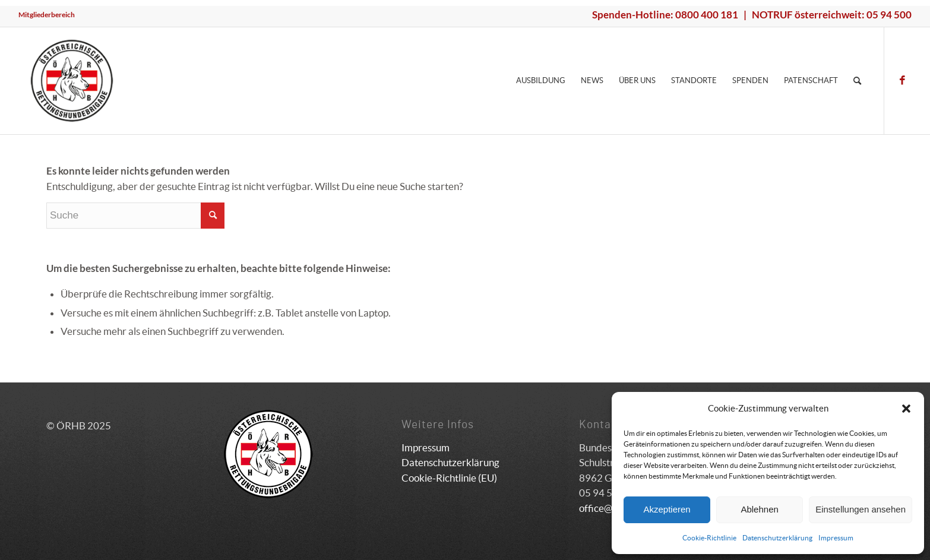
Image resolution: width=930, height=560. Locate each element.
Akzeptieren (667, 509)
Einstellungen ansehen (861, 509)
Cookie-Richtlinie (709, 538)
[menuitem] (47, 15)
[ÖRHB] (72, 81)
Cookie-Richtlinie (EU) (449, 478)
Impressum (836, 538)
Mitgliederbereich (47, 15)
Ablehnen (759, 509)
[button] (906, 409)
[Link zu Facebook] (903, 80)
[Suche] (857, 81)
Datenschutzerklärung (777, 538)
